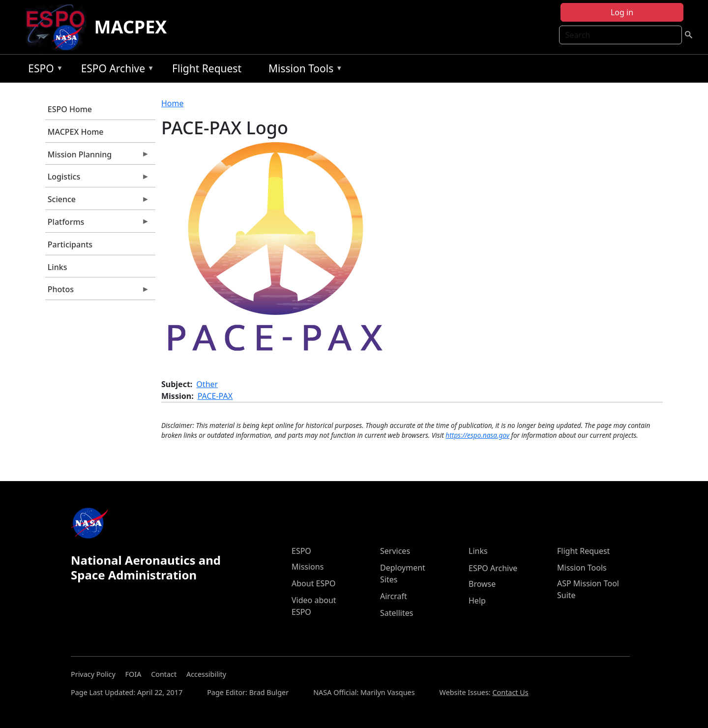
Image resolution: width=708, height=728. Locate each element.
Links (58, 267)
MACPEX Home (76, 132)
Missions (308, 567)
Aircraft (394, 596)
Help (477, 601)
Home (173, 103)
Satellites (397, 613)
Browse (482, 584)
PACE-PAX (215, 396)
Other (207, 384)
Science (97, 202)
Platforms (97, 224)
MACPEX (131, 27)
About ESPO (313, 583)
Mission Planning (97, 157)
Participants (70, 244)
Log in (622, 12)
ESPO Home (70, 109)
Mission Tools (303, 70)
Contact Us (510, 692)
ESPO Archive (115, 70)
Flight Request (207, 68)
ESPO (43, 70)
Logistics (97, 179)
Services (395, 551)
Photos (97, 292)
